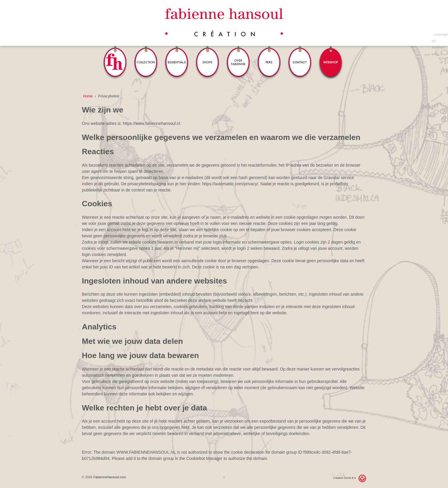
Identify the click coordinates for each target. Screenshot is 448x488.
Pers (269, 54)
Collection (146, 54)
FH (115, 54)
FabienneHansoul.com (109, 477)
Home (88, 96)
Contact (300, 54)
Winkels (208, 54)
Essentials (177, 54)
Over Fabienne (238, 54)
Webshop (331, 54)
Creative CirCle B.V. (345, 478)
